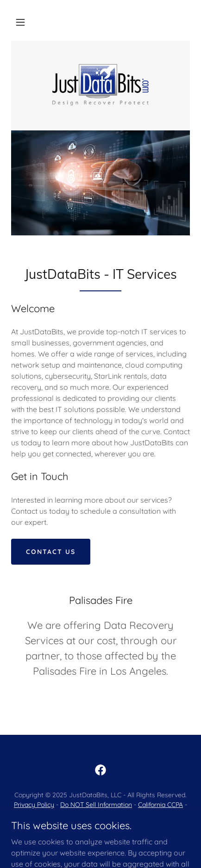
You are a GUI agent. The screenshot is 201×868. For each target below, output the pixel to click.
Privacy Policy (34, 805)
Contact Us (51, 552)
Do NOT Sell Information (96, 805)
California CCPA (160, 805)
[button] (20, 22)
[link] (100, 85)
